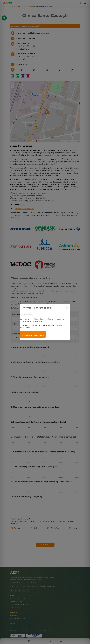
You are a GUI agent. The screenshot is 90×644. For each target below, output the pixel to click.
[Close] (67, 308)
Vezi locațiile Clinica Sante (33, 336)
